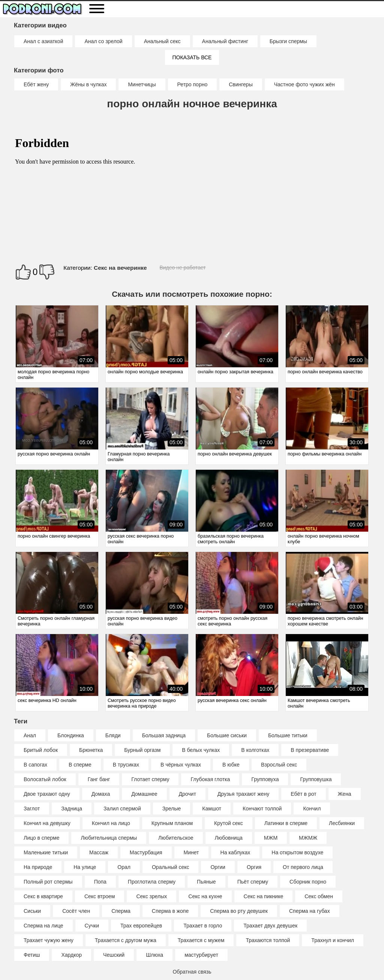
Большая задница (164, 735)
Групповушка (316, 779)
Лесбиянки (342, 823)
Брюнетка (91, 750)
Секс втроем (100, 896)
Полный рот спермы (48, 882)
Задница (72, 809)
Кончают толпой (262, 809)
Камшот (212, 809)
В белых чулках (201, 750)
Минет (191, 852)
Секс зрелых (151, 896)
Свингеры (241, 84)
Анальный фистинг (225, 41)
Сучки (92, 926)
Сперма (121, 911)
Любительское (176, 838)
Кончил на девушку (47, 823)
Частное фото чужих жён (304, 84)
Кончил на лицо (111, 823)
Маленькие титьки (46, 852)
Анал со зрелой (103, 41)
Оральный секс (171, 867)
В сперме (80, 765)
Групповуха (265, 779)
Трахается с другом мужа (126, 940)
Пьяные (206, 882)
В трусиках (126, 765)
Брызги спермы (288, 41)
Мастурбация (146, 852)
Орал (124, 867)
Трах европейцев (141, 926)
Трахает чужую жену (49, 940)
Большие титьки (288, 735)
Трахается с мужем (201, 940)
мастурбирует (201, 955)
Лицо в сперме (41, 838)
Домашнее (144, 794)
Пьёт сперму (253, 882)
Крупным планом (172, 823)
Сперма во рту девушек (239, 911)
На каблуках (235, 852)
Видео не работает (182, 268)
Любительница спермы (109, 838)
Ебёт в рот (303, 794)
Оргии (218, 867)
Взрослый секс (279, 765)
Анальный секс (162, 41)
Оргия (254, 867)
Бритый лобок (41, 750)
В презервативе (310, 750)
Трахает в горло (203, 926)
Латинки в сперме (286, 823)
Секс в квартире (43, 896)
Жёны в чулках (88, 84)
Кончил (312, 809)
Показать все (192, 57)
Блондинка (71, 735)
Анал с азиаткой (43, 41)
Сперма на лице (43, 926)
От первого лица (303, 867)
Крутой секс (229, 823)
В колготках (255, 750)
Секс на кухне (205, 896)
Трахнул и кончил (333, 940)
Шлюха (154, 955)
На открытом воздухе (297, 852)
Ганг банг (99, 779)
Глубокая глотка (210, 779)
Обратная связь (192, 972)
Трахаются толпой (268, 940)
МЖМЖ (308, 838)
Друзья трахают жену (243, 794)
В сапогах (35, 765)
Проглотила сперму (152, 882)
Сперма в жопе (170, 911)
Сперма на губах (310, 911)
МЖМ (271, 838)
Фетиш (32, 955)
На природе (38, 867)
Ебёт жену (36, 84)
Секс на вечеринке (120, 268)
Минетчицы (142, 84)
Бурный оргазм (142, 750)
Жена (345, 794)
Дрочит (187, 794)
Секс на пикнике (264, 896)
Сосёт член (76, 911)
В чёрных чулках (181, 765)
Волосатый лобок (45, 779)
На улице (85, 867)
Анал (30, 735)
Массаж (99, 852)
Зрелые (172, 809)
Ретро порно (193, 84)
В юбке (231, 765)
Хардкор (71, 955)
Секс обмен (319, 896)
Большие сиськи (227, 735)
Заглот (32, 809)
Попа (100, 882)
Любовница (229, 838)
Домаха (101, 794)
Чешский (114, 955)
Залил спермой (122, 809)
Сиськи (32, 911)
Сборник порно (308, 882)
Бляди (113, 735)
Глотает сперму (150, 779)
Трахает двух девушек (270, 926)
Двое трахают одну (47, 794)
